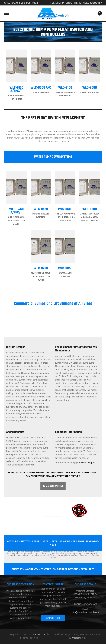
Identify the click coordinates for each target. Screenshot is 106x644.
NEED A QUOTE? (92, 3)
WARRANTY (31, 569)
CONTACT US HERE (53, 618)
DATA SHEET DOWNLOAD (53, 486)
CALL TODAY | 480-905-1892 (21, 3)
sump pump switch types (82, 463)
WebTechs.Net (79, 638)
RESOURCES (88, 569)
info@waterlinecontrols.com (86, 612)
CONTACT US (48, 569)
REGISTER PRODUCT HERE (65, 3)
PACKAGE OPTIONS (68, 569)
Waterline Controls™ (40, 634)
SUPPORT (17, 569)
